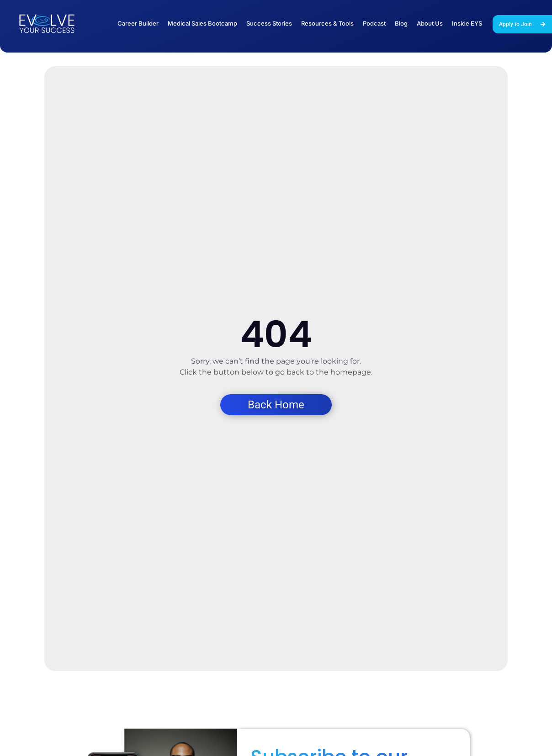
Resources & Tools (327, 23)
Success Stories (269, 23)
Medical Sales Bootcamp (202, 23)
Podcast (374, 23)
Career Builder (138, 23)
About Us (430, 23)
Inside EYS (467, 23)
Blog (401, 23)
